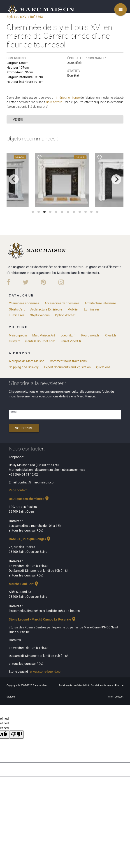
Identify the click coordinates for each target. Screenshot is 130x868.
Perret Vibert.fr (71, 341)
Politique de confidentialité (74, 685)
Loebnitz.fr (68, 335)
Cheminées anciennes (24, 303)
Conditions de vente (102, 685)
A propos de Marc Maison (27, 361)
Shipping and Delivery (24, 367)
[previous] (14, 179)
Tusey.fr (14, 341)
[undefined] (16, 735)
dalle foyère (54, 102)
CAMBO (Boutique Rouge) (30, 539)
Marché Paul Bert (24, 584)
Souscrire (24, 428)
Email (13, 412)
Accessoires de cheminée (62, 303)
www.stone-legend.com (47, 672)
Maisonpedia (18, 335)
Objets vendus (40, 315)
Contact (119, 697)
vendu (18, 119)
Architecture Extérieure (46, 309)
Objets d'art (17, 309)
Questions (103, 367)
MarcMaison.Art (44, 335)
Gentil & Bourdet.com (40, 341)
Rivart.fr (110, 335)
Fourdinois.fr (90, 335)
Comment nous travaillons (68, 361)
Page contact (18, 490)
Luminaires (92, 309)
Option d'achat (65, 315)
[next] (116, 179)
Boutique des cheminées (29, 499)
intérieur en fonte (68, 98)
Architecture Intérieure (100, 303)
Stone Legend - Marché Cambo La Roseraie (43, 619)
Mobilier (73, 309)
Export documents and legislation (67, 367)
